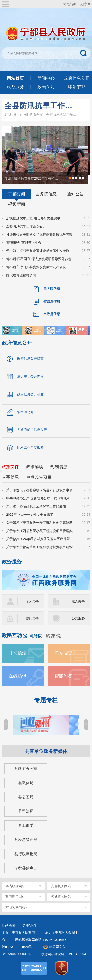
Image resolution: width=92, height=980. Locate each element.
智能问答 (63, 676)
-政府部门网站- (16, 897)
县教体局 (26, 783)
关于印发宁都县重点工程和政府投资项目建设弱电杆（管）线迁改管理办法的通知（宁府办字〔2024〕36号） (41, 547)
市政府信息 (52, 314)
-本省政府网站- (16, 886)
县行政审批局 (26, 854)
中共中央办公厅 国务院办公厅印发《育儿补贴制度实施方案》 (41, 498)
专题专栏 (46, 700)
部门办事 (32, 618)
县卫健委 (26, 825)
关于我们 (29, 926)
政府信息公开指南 (30, 359)
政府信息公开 (17, 343)
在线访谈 (18, 676)
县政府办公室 (26, 769)
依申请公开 (25, 412)
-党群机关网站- (61, 886)
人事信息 (10, 477)
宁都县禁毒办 (26, 868)
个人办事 (32, 601)
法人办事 (78, 601)
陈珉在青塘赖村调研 (21, 275)
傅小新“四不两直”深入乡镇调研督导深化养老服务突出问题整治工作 (41, 259)
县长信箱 (18, 653)
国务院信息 (46, 194)
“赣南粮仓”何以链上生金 (24, 243)
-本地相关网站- (16, 907)
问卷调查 (63, 653)
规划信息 (59, 467)
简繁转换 (70, 4)
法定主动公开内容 (30, 376)
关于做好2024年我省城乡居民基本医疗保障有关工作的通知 (41, 539)
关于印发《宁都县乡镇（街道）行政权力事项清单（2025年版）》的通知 (41, 490)
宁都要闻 (17, 194)
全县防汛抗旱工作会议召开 (40, 106)
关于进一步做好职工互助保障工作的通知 (36, 506)
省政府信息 (52, 301)
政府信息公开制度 (30, 394)
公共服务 (78, 618)
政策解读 (35, 467)
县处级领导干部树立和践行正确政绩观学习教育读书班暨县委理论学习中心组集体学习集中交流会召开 (41, 235)
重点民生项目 (39, 477)
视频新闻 (17, 204)
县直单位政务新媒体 (46, 751)
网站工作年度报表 (30, 447)
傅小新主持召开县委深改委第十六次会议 (36, 267)
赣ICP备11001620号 (17, 947)
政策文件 (10, 467)
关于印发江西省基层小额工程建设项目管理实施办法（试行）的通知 (41, 531)
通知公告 (75, 194)
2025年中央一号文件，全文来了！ (31, 515)
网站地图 (9, 926)
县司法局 (26, 811)
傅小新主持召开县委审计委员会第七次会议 (38, 251)
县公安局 (26, 797)
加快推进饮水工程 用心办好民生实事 (33, 218)
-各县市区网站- (61, 897)
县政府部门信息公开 (32, 430)
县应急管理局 (26, 840)
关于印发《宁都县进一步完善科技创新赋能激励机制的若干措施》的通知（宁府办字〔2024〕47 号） (41, 523)
